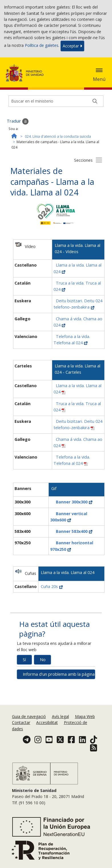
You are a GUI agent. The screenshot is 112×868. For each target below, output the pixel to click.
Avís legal (60, 716)
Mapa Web (85, 716)
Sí (24, 660)
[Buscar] (95, 101)
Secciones (83, 160)
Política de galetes (42, 46)
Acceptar (72, 46)
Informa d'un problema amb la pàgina (59, 674)
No (43, 660)
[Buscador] (56, 101)
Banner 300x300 (74, 502)
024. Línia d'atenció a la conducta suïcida (58, 136)
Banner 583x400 (74, 531)
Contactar (21, 722)
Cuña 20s (52, 586)
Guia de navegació (29, 716)
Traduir (18, 121)
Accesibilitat (47, 722)
